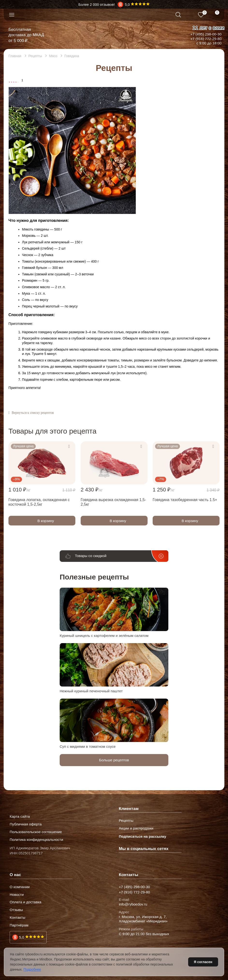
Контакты (18, 918)
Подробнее (32, 969)
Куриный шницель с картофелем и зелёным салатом (104, 636)
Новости (17, 895)
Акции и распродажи (136, 828)
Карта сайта (20, 817)
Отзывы (16, 910)
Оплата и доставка (25, 902)
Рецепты (126, 821)
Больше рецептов (114, 760)
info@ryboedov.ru (133, 904)
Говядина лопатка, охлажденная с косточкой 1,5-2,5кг (39, 502)
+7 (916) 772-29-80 (206, 39)
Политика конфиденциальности (36, 840)
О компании (20, 887)
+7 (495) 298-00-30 (206, 34)
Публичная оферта (26, 824)
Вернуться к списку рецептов (33, 413)
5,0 (22, 937)
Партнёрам (19, 925)
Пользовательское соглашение (36, 832)
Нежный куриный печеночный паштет (91, 691)
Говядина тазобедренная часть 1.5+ (185, 500)
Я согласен (203, 962)
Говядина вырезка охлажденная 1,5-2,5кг (113, 502)
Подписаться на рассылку (142, 836)
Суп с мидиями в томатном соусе (88, 746)
